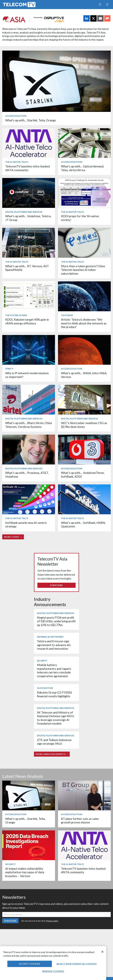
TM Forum (67, 315)
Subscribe (56, 585)
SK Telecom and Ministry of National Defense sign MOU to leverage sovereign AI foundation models (56, 718)
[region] (53, 963)
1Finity (9, 369)
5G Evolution (45, 688)
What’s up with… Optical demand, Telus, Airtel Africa (82, 168)
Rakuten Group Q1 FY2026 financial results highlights (54, 694)
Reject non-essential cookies (77, 964)
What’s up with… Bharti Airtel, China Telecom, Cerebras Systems (29, 425)
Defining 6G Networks (50, 637)
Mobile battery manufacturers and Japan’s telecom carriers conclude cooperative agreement (54, 670)
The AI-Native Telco (17, 162)
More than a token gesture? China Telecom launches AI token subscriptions (83, 270)
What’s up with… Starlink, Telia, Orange (31, 120)
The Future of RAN (16, 315)
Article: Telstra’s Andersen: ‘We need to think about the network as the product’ (84, 323)
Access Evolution (16, 116)
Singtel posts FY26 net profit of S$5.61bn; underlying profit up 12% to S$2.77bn (56, 621)
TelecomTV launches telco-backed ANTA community (27, 168)
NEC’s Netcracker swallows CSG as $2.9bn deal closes (84, 425)
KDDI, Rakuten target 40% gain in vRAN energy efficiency (27, 321)
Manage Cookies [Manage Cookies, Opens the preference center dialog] (53, 971)
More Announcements (52, 754)
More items (13, 537)
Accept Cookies (30, 964)
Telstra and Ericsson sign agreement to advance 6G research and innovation (54, 645)
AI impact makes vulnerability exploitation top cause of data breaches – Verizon (25, 872)
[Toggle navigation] (107, 5)
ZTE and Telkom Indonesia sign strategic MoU (54, 742)
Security (42, 661)
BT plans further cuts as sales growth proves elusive (80, 821)
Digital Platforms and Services (24, 212)
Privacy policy (52, 921)
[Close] (102, 952)
